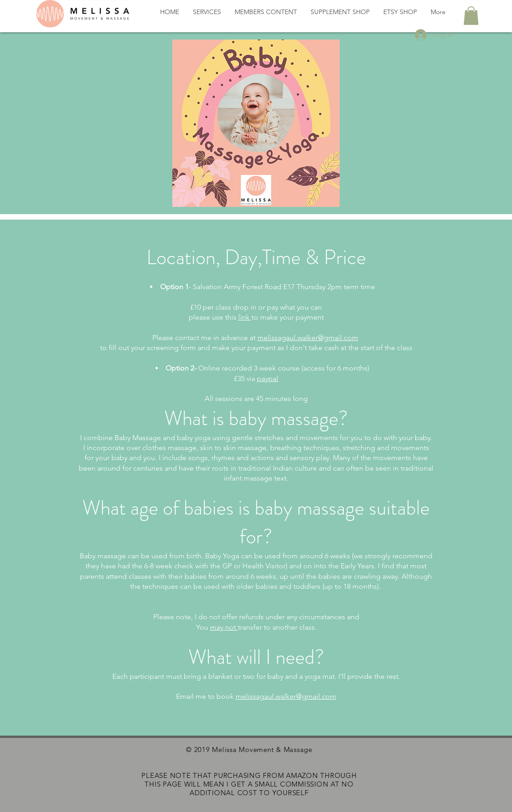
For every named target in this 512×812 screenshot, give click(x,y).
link (245, 317)
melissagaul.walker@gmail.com (308, 338)
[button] (471, 16)
